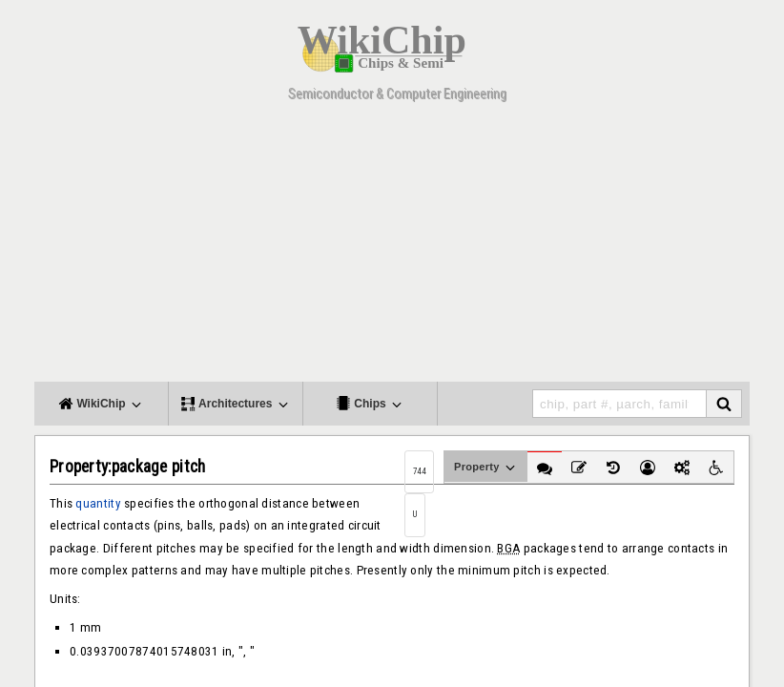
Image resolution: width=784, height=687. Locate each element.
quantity (98, 503)
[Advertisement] (392, 248)
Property (486, 468)
